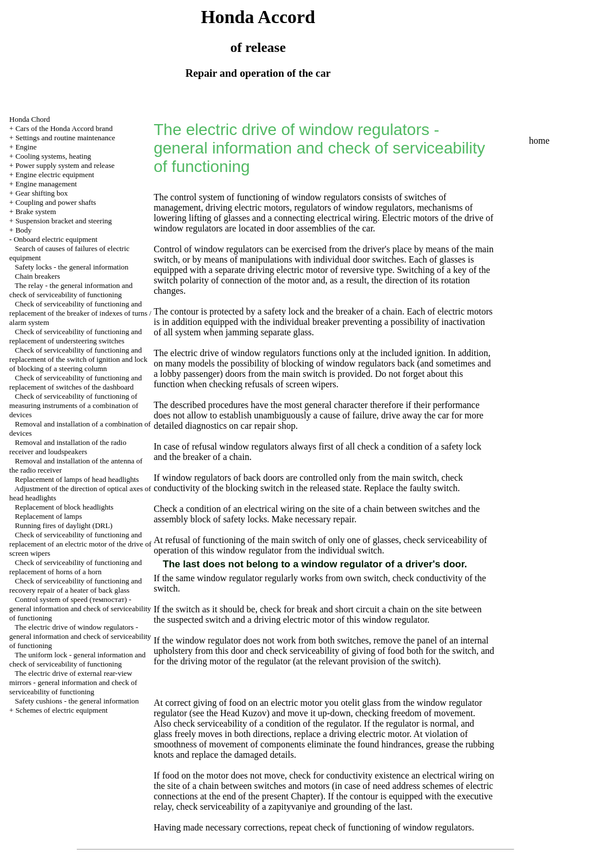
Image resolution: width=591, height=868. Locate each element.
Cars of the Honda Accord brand (64, 128)
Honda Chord (29, 119)
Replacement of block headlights (64, 507)
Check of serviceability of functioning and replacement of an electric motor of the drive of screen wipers (80, 544)
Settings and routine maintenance (66, 138)
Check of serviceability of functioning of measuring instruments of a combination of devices (74, 405)
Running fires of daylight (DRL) (64, 525)
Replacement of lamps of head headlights (77, 479)
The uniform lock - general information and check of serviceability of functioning (77, 659)
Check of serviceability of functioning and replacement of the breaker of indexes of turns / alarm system (80, 313)
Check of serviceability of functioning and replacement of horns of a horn (76, 567)
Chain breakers (38, 276)
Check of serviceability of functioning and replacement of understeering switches (76, 336)
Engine (26, 147)
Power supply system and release (65, 165)
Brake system (36, 212)
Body (24, 230)
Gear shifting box (42, 193)
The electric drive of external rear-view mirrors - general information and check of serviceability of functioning (73, 682)
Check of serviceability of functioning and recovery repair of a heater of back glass (76, 585)
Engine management (46, 184)
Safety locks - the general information (72, 267)
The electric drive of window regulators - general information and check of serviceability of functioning (80, 636)
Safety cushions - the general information (77, 701)
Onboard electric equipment (56, 239)
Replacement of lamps (48, 516)
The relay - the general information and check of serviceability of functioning (71, 290)
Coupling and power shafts (56, 202)
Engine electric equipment (55, 175)
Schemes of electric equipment (62, 710)
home (539, 141)
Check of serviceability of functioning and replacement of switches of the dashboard (76, 382)
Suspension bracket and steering (64, 221)
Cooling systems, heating (53, 156)
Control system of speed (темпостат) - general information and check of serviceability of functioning (80, 609)
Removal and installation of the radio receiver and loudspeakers (68, 447)
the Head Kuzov (235, 713)
